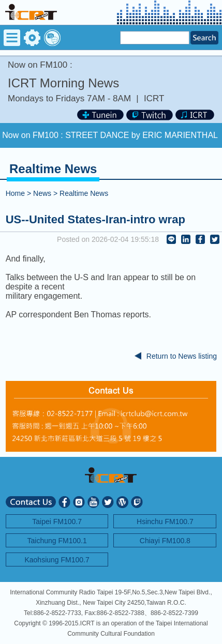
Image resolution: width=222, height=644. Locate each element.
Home (15, 193)
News (42, 193)
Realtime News (84, 193)
